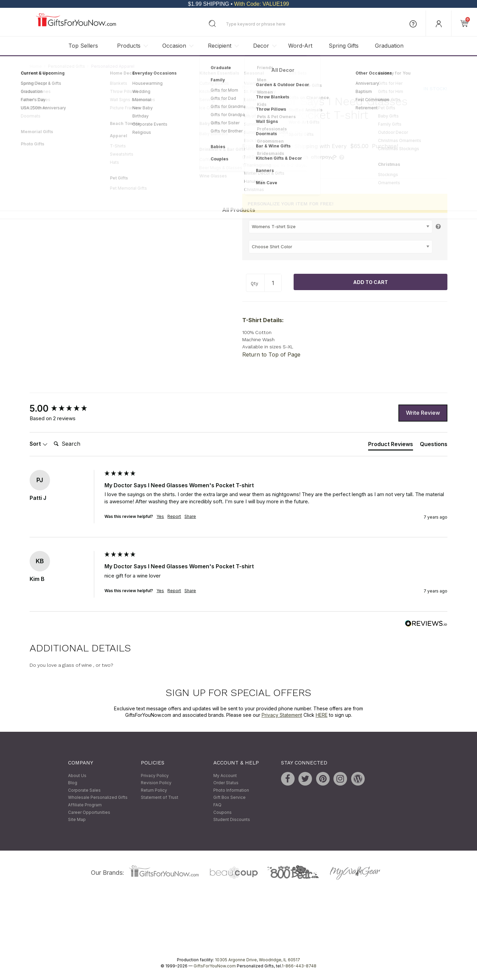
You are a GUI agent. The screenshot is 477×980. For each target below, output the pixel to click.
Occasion (174, 46)
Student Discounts (232, 820)
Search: (51, 437)
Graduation (389, 46)
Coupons (223, 812)
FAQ (217, 805)
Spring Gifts (344, 46)
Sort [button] (39, 444)
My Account (225, 776)
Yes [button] (160, 517)
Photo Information (231, 790)
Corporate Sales (84, 790)
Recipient (220, 46)
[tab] (391, 445)
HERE (322, 715)
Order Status (226, 783)
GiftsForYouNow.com (215, 966)
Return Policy (154, 790)
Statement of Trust (160, 798)
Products (129, 46)
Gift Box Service (229, 798)
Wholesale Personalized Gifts (98, 798)
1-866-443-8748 (299, 966)
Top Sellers (83, 46)
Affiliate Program (85, 805)
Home (36, 66)
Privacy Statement (282, 715)
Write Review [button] (423, 413)
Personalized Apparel (113, 66)
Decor (261, 46)
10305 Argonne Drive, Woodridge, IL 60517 (258, 960)
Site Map (77, 820)
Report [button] (174, 517)
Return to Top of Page (271, 354)
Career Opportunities (89, 812)
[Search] (78, 444)
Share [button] (190, 517)
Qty (254, 283)
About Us (77, 776)
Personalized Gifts (67, 66)
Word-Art (300, 46)
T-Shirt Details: (263, 320)
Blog (73, 783)
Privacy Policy (155, 776)
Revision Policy (156, 783)
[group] (65, 409)
